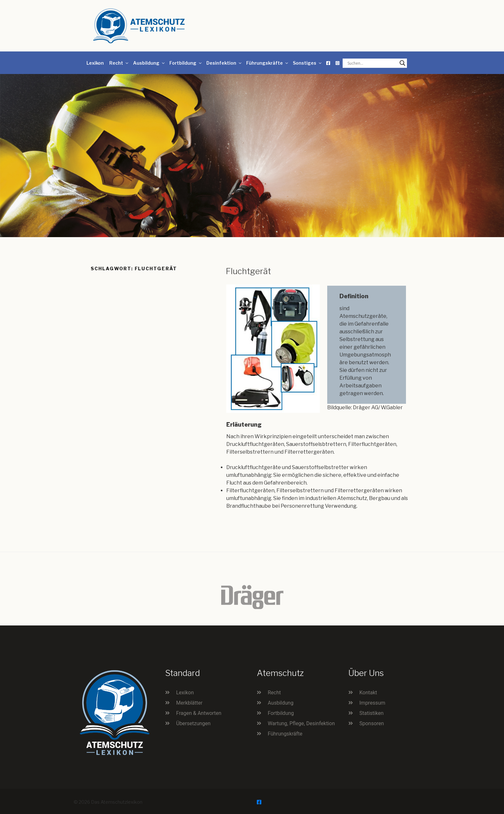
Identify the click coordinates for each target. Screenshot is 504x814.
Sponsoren (372, 723)
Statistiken (371, 713)
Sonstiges (308, 63)
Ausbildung (149, 63)
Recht (119, 63)
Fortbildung (186, 63)
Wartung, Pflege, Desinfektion (301, 723)
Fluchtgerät (248, 271)
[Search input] (372, 63)
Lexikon (95, 63)
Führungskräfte (268, 63)
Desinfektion (224, 63)
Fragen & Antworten (199, 713)
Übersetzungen (193, 723)
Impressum (372, 703)
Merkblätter (189, 703)
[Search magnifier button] (402, 63)
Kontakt (368, 693)
